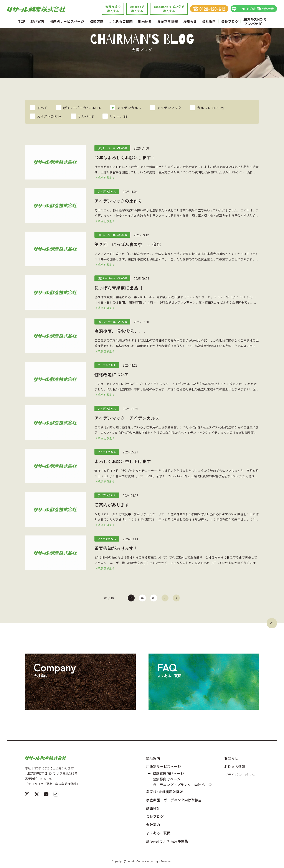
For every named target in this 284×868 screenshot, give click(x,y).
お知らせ (190, 21)
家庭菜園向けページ (168, 773)
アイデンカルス (126, 108)
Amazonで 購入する (137, 9)
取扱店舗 (96, 21)
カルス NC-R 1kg (46, 116)
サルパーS (82, 116)
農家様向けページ (167, 779)
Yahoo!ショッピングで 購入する (169, 9)
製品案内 (37, 21)
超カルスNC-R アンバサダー (255, 21)
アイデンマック (166, 108)
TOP (22, 21)
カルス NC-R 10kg (207, 108)
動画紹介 (145, 21)
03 (154, 598)
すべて (39, 108)
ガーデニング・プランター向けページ (182, 785)
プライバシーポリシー (242, 775)
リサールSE (115, 116)
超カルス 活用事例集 (167, 841)
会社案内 (209, 21)
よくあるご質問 (121, 21)
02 (143, 598)
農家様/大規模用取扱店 (164, 792)
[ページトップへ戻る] (272, 623)
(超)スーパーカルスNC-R (79, 108)
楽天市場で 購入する (113, 9)
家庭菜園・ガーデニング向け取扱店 (174, 800)
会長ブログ (230, 21)
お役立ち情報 (167, 21)
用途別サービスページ (67, 21)
